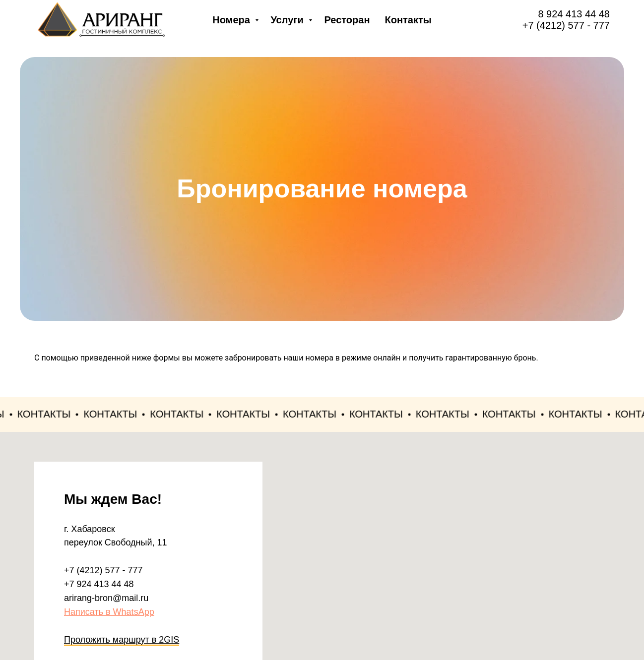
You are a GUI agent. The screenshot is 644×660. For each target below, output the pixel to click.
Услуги (288, 20)
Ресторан (347, 20)
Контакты (408, 20)
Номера (232, 20)
